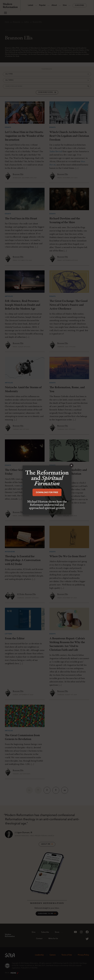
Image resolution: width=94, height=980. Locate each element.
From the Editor (15, 639)
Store (57, 932)
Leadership (39, 955)
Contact (39, 939)
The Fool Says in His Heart (21, 219)
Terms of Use (67, 955)
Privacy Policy (83, 955)
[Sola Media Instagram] (81, 932)
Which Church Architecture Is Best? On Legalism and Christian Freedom (69, 136)
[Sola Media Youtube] (75, 932)
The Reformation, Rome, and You (67, 389)
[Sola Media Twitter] (87, 939)
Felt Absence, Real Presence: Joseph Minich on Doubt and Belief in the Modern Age (23, 305)
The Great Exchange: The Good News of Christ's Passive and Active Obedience (68, 305)
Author (27, 22)
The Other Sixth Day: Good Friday (22, 472)
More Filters (48, 92)
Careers (53, 955)
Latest (31, 5)
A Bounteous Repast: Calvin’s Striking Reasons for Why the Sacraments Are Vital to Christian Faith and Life (67, 644)
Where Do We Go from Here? (68, 556)
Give (65, 5)
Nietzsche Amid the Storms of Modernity (23, 389)
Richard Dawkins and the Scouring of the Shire (65, 221)
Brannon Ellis (18, 174)
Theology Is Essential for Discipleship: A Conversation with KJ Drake (23, 560)
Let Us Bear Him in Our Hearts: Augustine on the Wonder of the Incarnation (24, 136)
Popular (42, 5)
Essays (8, 127)
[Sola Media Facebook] (87, 932)
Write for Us (53, 939)
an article (24, 486)
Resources (17, 22)
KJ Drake (21, 594)
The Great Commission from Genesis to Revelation (22, 737)
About (54, 5)
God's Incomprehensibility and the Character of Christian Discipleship (68, 474)
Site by (12, 973)
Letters (9, 634)
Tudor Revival (56, 152)
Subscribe (80, 5)
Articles (9, 296)
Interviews (10, 552)
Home (7, 22)
